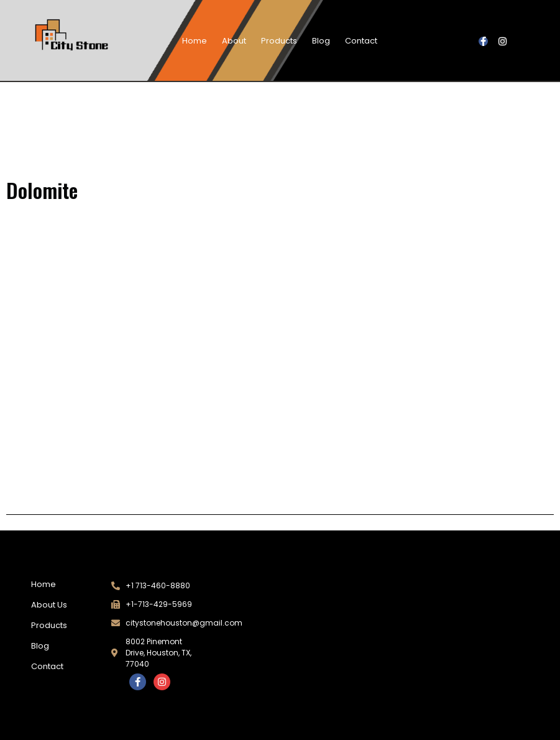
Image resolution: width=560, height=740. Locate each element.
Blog (321, 41)
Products (279, 41)
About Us (49, 605)
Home (195, 41)
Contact (361, 41)
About (234, 41)
